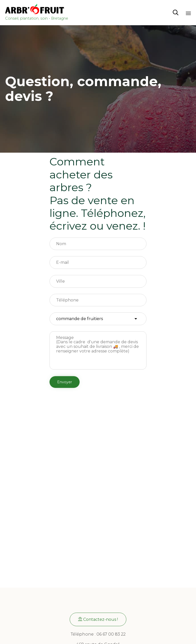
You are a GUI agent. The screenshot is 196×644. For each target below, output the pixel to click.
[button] (98, 619)
